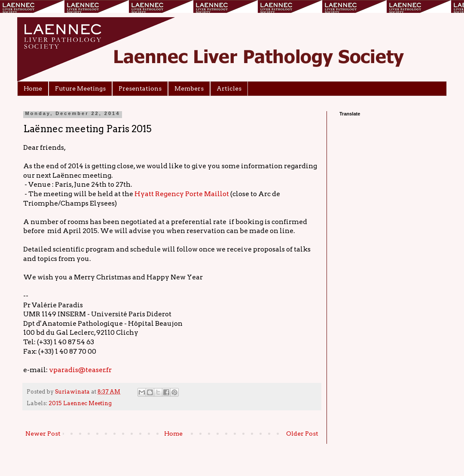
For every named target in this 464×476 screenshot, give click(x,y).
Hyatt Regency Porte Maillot (182, 194)
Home (33, 88)
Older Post (302, 434)
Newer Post (43, 434)
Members (189, 88)
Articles (229, 88)
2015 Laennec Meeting (80, 403)
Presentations (140, 88)
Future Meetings (80, 88)
